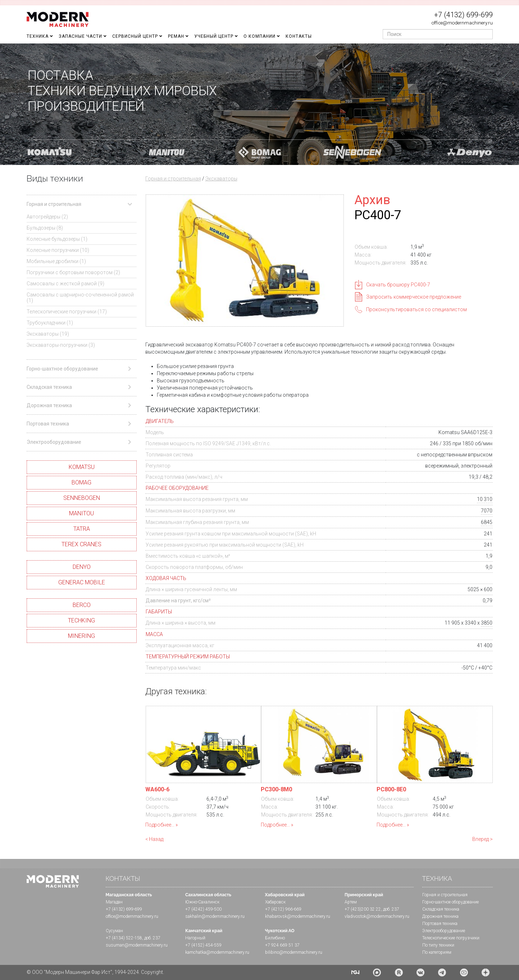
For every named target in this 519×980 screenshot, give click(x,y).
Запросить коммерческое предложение (414, 297)
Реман (176, 36)
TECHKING (81, 620)
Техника (38, 36)
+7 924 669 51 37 (282, 945)
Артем (351, 902)
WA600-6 (157, 789)
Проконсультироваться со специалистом (416, 309)
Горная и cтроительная (445, 895)
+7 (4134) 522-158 (124, 938)
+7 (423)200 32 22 (363, 909)
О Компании (259, 36)
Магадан (114, 902)
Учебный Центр (214, 36)
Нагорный (195, 938)
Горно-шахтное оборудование (450, 902)
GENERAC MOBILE (82, 582)
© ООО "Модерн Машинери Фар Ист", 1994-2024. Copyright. (95, 972)
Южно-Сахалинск (202, 902)
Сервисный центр (135, 36)
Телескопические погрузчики (451, 938)
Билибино (275, 938)
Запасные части (80, 36)
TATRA (82, 529)
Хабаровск (275, 902)
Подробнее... (160, 825)
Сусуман (114, 931)
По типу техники (438, 945)
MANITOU (81, 513)
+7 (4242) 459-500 (203, 909)
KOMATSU (82, 467)
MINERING (81, 636)
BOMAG (81, 482)
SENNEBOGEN (82, 498)
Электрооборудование (444, 931)
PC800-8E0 (391, 789)
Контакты (299, 36)
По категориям (437, 952)
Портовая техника (440, 924)
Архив (372, 200)
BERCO (82, 605)
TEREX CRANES (81, 544)
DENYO (82, 567)
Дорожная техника (440, 916)
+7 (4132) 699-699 (463, 15)
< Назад (154, 839)
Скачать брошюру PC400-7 (398, 285)
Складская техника (441, 909)
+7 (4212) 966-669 (283, 909)
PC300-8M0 (276, 789)
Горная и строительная (173, 179)
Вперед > (482, 839)
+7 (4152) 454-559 (203, 945)
